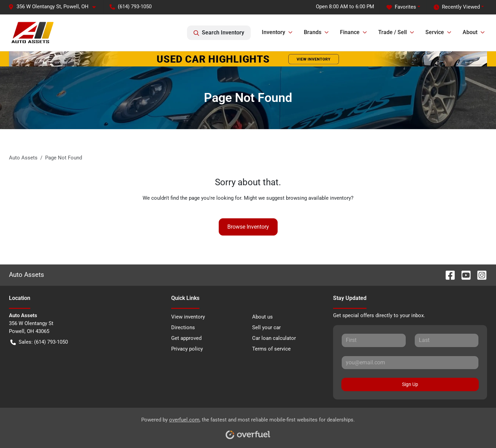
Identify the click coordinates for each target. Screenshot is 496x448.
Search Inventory (219, 33)
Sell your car (266, 327)
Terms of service (271, 349)
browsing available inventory (318, 198)
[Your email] (410, 363)
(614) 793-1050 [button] (131, 7)
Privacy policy (187, 349)
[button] (55, 7)
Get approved (186, 338)
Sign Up (410, 384)
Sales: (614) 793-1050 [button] (39, 342)
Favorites (401, 7)
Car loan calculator (274, 338)
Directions (183, 327)
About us (262, 317)
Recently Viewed (457, 7)
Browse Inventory (248, 227)
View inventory (188, 317)
